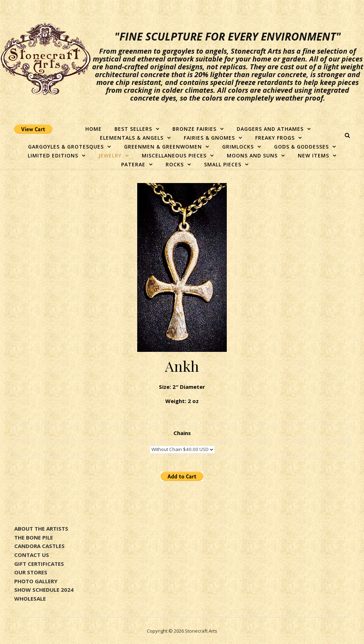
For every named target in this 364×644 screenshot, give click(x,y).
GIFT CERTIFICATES (39, 564)
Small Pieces (223, 164)
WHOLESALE (30, 599)
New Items (314, 155)
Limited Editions (53, 155)
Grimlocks (238, 147)
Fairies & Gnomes (209, 138)
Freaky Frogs (275, 138)
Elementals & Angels (132, 138)
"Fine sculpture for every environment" (228, 37)
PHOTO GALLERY (36, 581)
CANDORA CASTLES (39, 546)
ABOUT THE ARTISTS (41, 528)
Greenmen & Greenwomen (163, 147)
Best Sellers (133, 129)
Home (93, 129)
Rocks (175, 164)
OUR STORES (31, 572)
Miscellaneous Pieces (174, 155)
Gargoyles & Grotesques (66, 147)
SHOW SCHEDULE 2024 (44, 590)
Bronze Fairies (194, 129)
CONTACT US (32, 555)
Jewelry (110, 155)
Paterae (133, 164)
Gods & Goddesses (301, 147)
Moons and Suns (252, 155)
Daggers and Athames (270, 129)
